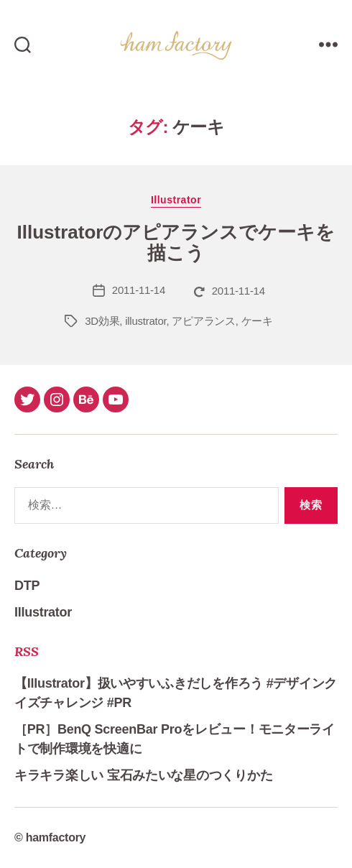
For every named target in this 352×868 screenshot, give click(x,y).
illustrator (145, 321)
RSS (27, 651)
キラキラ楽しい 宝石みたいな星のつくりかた (143, 775)
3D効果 (102, 321)
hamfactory (56, 837)
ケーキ (257, 321)
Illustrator (176, 200)
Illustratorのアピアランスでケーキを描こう (176, 243)
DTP (27, 586)
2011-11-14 (139, 290)
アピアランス (203, 321)
